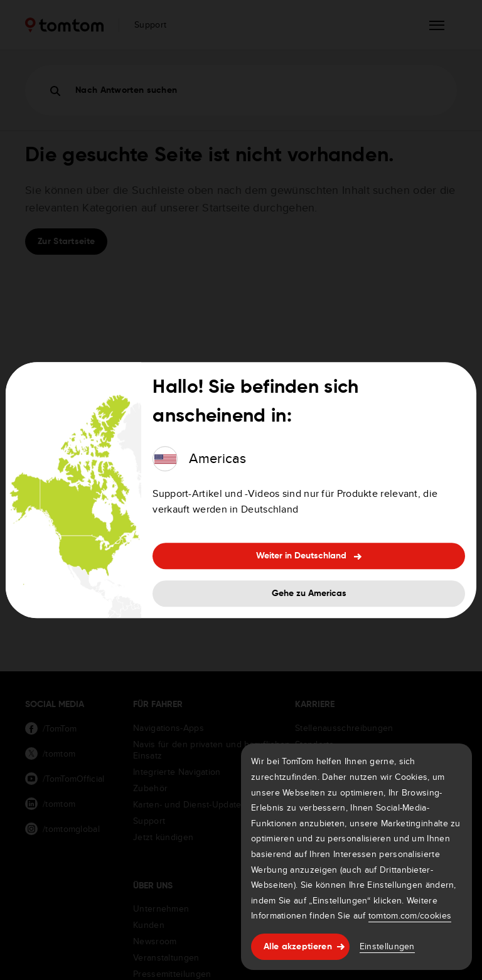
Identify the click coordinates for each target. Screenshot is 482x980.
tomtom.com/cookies (410, 915)
